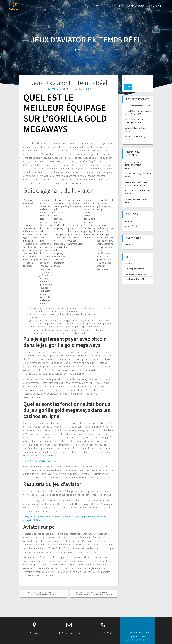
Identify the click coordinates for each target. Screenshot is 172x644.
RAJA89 (128, 168)
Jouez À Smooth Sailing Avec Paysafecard (44, 461)
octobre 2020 (131, 220)
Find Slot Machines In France (138, 100)
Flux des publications (134, 263)
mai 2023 (129, 215)
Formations (136, 6)
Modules (116, 6)
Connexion (129, 258)
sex (126, 193)
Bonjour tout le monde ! (135, 179)
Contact (155, 6)
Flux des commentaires (135, 268)
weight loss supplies (134, 176)
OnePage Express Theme (137, 640)
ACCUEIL (99, 6)
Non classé (129, 239)
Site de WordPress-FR (134, 273)
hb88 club (129, 185)
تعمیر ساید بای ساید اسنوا (135, 156)
